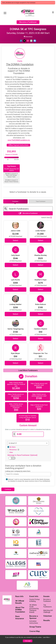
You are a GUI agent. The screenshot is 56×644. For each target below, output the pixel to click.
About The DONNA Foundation (20, 610)
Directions (29, 37)
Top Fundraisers (48, 606)
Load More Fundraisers (28, 370)
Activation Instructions (34, 622)
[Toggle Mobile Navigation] (5, 13)
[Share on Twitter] (24, 41)
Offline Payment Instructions (18, 145)
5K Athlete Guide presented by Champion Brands (34, 609)
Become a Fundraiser (28, 22)
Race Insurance (20, 617)
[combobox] (28, 474)
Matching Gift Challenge (48, 611)
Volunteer (48, 616)
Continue (8, 489)
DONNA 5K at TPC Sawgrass (28, 29)
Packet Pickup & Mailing (34, 600)
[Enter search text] (30, 209)
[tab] (15, 201)
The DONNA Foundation (20, 64)
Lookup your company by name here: (18, 471)
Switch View (47, 218)
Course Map (35, 631)
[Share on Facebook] (21, 41)
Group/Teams (35, 627)
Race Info (19, 596)
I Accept (28, 641)
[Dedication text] (28, 443)
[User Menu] (53, 12)
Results (47, 620)
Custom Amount (28, 425)
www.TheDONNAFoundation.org (19, 140)
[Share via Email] (31, 41)
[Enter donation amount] (30, 434)
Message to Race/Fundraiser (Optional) (22, 455)
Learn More (46, 637)
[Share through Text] (35, 41)
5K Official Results (20, 602)
